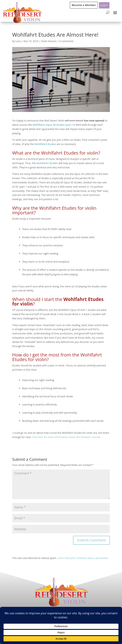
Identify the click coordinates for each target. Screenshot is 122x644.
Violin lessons (49, 41)
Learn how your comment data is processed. (83, 558)
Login (104, 5)
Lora (18, 41)
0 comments (66, 41)
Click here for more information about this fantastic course (66, 437)
